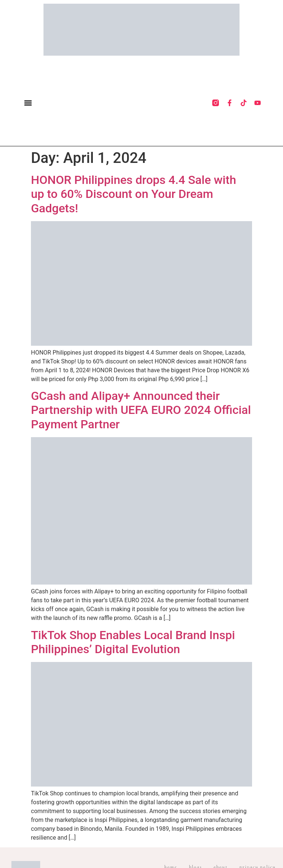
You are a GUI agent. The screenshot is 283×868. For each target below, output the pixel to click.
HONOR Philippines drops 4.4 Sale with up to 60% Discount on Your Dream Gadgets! (134, 194)
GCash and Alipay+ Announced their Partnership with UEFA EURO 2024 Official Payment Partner (141, 410)
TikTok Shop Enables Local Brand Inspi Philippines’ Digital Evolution (133, 642)
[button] (28, 103)
